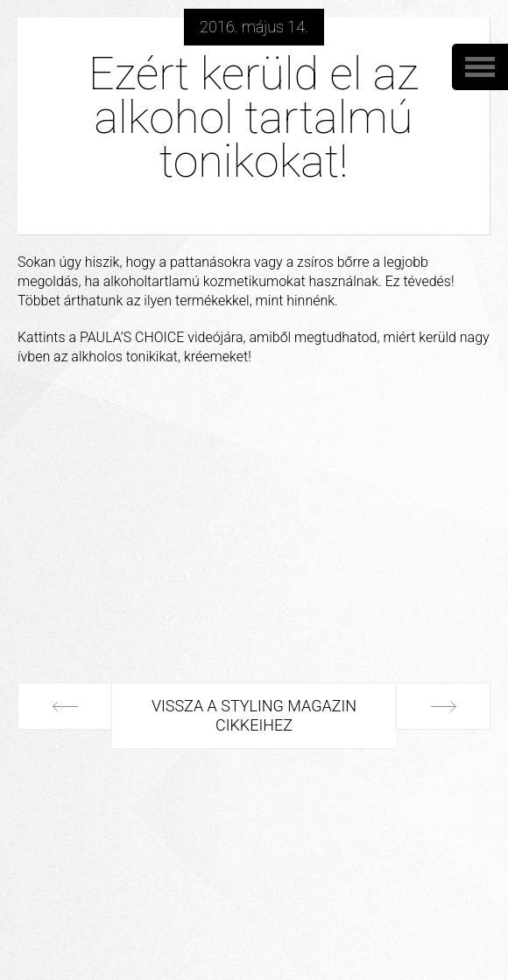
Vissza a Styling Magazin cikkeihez (259, 715)
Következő (65, 773)
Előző (65, 706)
